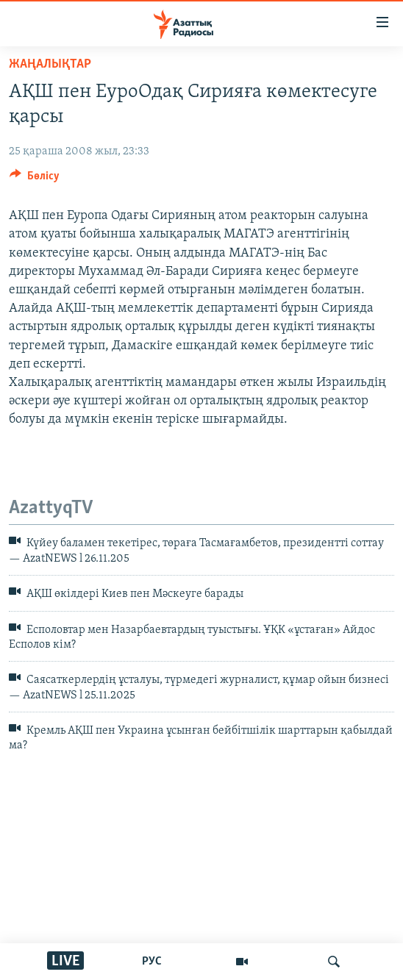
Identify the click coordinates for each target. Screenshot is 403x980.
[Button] (35, 179)
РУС (152, 962)
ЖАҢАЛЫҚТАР (50, 64)
